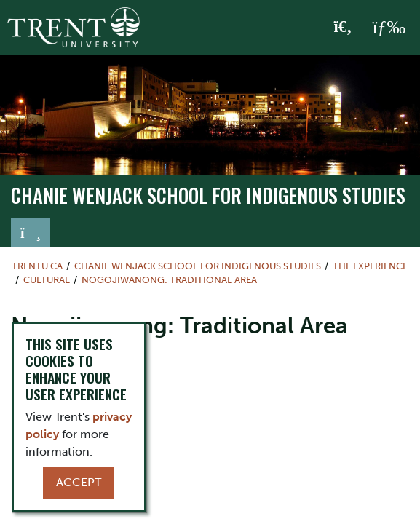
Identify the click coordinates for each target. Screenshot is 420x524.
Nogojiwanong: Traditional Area (169, 280)
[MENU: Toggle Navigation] (389, 28)
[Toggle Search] (343, 28)
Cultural (47, 280)
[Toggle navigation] (31, 233)
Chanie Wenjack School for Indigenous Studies (208, 195)
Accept (79, 482)
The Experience (370, 266)
